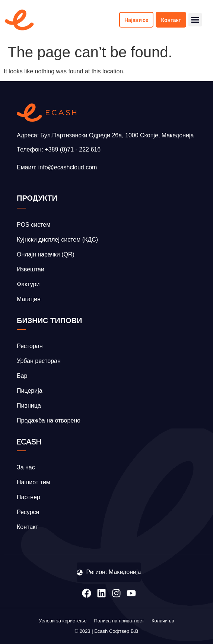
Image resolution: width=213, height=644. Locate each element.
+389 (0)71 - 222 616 (73, 149)
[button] (195, 20)
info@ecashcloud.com (68, 167)
